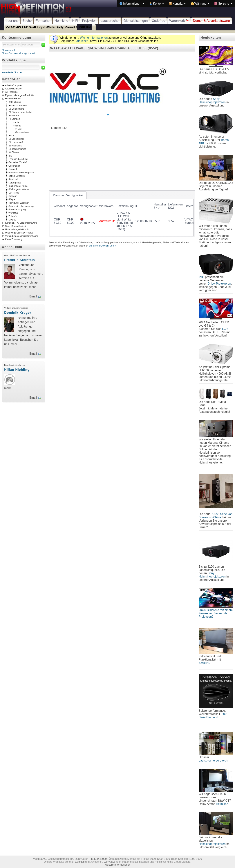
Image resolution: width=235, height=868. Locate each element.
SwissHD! (205, 663)
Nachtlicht (17, 146)
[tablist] (122, 214)
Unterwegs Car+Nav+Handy (19, 233)
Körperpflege (15, 183)
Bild (10, 156)
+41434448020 (98, 859)
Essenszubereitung (18, 159)
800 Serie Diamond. (213, 716)
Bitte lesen (82, 41)
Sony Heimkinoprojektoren (212, 101)
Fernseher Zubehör (18, 162)
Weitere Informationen (117, 865)
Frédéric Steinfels (20, 260)
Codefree (159, 21)
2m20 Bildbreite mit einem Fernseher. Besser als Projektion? (216, 613)
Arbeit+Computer (14, 86)
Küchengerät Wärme (19, 189)
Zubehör (13, 216)
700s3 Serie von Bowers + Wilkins (216, 516)
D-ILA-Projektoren (219, 284)
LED (14, 135)
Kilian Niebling (17, 370)
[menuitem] (132, 3)
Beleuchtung (15, 102)
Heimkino (61, 21)
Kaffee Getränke (17, 176)
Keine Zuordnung (14, 239)
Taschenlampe (19, 149)
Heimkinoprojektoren (212, 844)
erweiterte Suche (12, 72)
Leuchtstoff (17, 142)
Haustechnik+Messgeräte (21, 172)
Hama (18, 126)
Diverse (16, 152)
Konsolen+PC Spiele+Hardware (21, 223)
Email (33, 296)
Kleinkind (13, 179)
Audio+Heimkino (13, 89)
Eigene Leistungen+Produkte (20, 95)
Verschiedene (22, 132)
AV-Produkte (11, 92)
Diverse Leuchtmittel (22, 112)
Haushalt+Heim (13, 99)
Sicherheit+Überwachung (21, 206)
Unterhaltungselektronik (17, 229)
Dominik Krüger (18, 313)
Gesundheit (14, 166)
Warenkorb (179, 21)
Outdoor (12, 196)
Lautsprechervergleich (213, 761)
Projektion (89, 21)
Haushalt (13, 169)
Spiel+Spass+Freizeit (16, 226)
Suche (27, 21)
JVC (201, 277)
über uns (12, 21)
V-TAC (18, 129)
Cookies (80, 862)
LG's (225, 329)
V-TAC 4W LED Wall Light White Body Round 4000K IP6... (50, 27)
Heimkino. (222, 804)
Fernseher (43, 21)
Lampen (16, 119)
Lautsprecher (110, 21)
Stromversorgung (17, 209)
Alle (17, 122)
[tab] (68, 195)
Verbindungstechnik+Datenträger (22, 236)
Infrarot (15, 115)
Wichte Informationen (94, 38)
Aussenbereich (19, 105)
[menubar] (176, 3)
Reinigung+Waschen (19, 203)
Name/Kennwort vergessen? (19, 53)
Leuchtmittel (18, 139)
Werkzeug (13, 213)
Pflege (12, 199)
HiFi (75, 21)
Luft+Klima (14, 193)
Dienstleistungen (136, 21)
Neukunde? (9, 50)
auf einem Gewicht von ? (103, 246)
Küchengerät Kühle (18, 186)
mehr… (34, 287)
